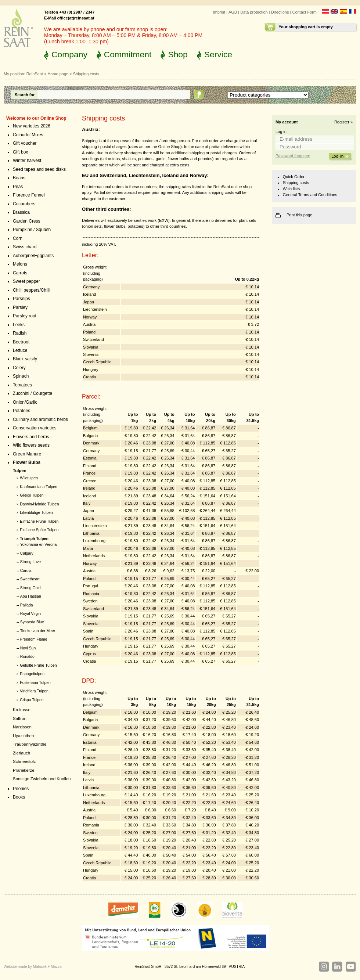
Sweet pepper (26, 281)
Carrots (20, 273)
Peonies (21, 789)
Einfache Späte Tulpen (39, 530)
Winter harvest (27, 161)
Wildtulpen (29, 478)
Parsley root (25, 316)
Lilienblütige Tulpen (36, 513)
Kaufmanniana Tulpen (39, 487)
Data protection (254, 12)
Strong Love (30, 562)
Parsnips (21, 299)
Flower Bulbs (27, 462)
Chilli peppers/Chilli (32, 290)
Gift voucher (25, 143)
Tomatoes (22, 385)
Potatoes (21, 411)
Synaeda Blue (32, 622)
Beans (19, 178)
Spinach (21, 376)
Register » (343, 122)
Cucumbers (24, 204)
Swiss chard (25, 247)
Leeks (19, 325)
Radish (20, 333)
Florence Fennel (29, 195)
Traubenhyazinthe (30, 744)
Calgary (27, 553)
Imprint (219, 12)
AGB (233, 12)
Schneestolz (24, 761)
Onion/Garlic (25, 402)
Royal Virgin (30, 614)
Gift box (20, 152)
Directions (280, 12)
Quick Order (294, 177)
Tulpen (20, 471)
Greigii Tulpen (32, 495)
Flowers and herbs (31, 437)
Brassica (21, 212)
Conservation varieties (35, 428)
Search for (25, 95)
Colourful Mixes (28, 135)
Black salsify (25, 359)
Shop (178, 54)
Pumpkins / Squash (32, 230)
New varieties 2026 (32, 126)
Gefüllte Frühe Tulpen (38, 665)
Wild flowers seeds (31, 445)
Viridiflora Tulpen (34, 691)
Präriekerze (24, 770)
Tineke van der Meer (38, 631)
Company (69, 54)
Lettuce (20, 350)
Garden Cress (27, 221)
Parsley (20, 307)
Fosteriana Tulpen (35, 683)
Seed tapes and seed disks (39, 169)
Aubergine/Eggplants (33, 256)
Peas (18, 187)
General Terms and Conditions (310, 195)
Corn (18, 238)
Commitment (128, 54)
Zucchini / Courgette (33, 393)
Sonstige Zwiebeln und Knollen (42, 779)
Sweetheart (30, 579)
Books (19, 797)
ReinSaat (35, 74)
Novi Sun (28, 648)
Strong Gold (30, 588)
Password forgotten (293, 156)
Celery (19, 368)
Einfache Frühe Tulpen (39, 521)
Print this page (299, 215)
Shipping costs (296, 183)
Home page (58, 74)
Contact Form (304, 12)
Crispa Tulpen (32, 700)
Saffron (20, 718)
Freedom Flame (34, 639)
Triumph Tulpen (34, 539)
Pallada (27, 605)
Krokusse (22, 710)
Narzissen (22, 727)
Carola (26, 571)
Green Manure (27, 454)
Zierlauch (21, 753)
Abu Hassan (31, 596)
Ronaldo (27, 657)
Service (218, 54)
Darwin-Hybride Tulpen (39, 504)
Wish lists (291, 189)
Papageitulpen (32, 674)
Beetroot (21, 342)
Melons (20, 264)
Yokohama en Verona (38, 545)
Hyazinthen (23, 736)
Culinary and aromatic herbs (40, 419)
